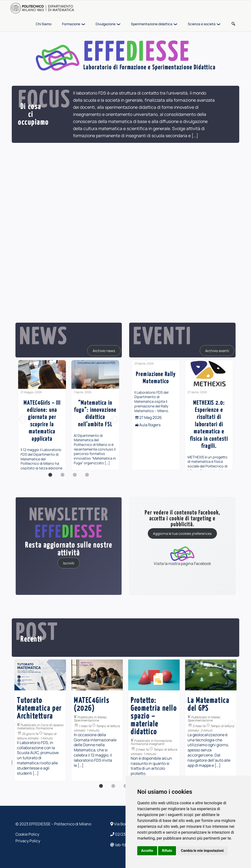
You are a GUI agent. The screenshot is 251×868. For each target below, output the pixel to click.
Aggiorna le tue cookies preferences (182, 533)
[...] (195, 135)
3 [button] (75, 477)
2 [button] (63, 477)
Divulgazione (106, 24)
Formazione (71, 24)
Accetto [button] (147, 851)
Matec (89, 717)
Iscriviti (69, 563)
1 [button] (50, 477)
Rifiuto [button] (167, 851)
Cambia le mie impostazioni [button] (202, 851)
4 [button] (87, 477)
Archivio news (104, 350)
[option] (42, 415)
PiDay (122, 712)
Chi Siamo (44, 24)
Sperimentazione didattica (152, 24)
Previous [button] (23, 420)
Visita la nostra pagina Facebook (182, 556)
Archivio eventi (217, 350)
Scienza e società (202, 24)
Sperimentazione (74, 720)
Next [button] (114, 420)
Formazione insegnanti (21, 744)
